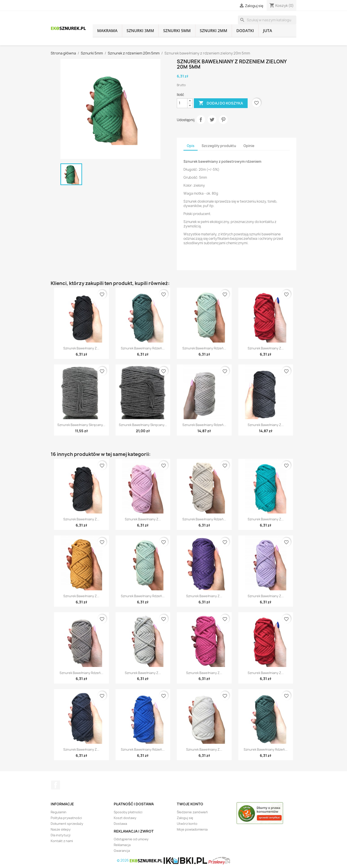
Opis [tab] (191, 146)
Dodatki (245, 31)
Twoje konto (190, 804)
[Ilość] (182, 103)
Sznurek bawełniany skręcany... (81, 425)
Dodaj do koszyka (221, 103)
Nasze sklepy (61, 829)
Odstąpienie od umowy (131, 839)
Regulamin (59, 812)
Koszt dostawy (125, 818)
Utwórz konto (187, 824)
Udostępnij (201, 120)
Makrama (107, 31)
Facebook (56, 785)
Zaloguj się (185, 818)
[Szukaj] (267, 20)
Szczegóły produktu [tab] (219, 146)
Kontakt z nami (62, 841)
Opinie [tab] (249, 146)
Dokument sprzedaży (67, 824)
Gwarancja (122, 851)
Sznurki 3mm (140, 31)
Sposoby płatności (128, 812)
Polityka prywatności (66, 818)
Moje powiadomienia (192, 829)
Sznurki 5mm (177, 31)
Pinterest (223, 120)
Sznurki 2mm (214, 31)
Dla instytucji (61, 835)
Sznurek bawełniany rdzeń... (143, 348)
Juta (268, 31)
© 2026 (140, 860)
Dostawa (120, 824)
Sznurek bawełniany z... (81, 348)
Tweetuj (212, 120)
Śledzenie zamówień (192, 812)
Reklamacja (122, 845)
